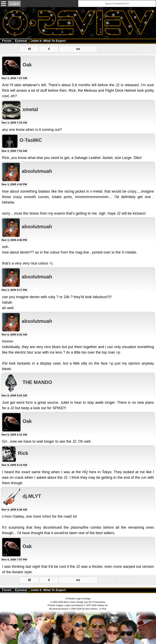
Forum (7, 41)
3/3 (78, 49)
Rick (23, 453)
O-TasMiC (31, 140)
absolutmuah (37, 171)
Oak (27, 65)
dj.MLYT (32, 496)
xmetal (30, 109)
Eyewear (21, 41)
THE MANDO (37, 382)
